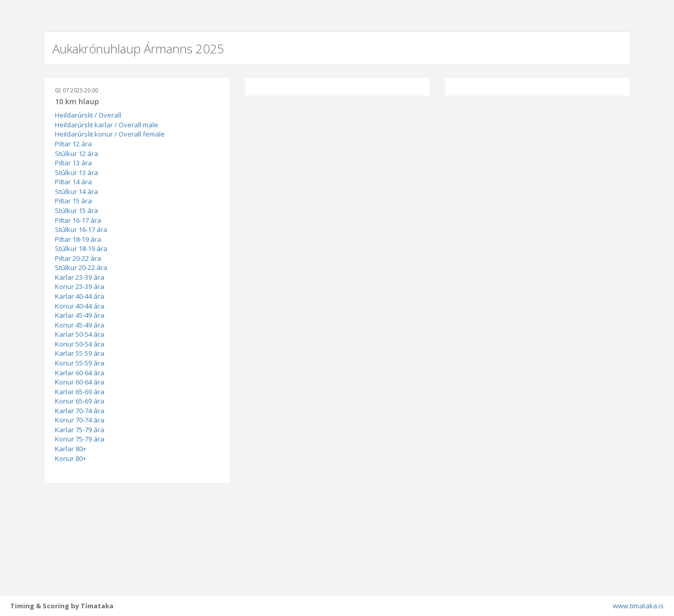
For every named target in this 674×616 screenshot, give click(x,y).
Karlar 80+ (71, 449)
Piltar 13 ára (73, 163)
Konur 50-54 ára (80, 344)
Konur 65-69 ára (80, 401)
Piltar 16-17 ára (78, 220)
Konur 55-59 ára (80, 363)
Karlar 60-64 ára (80, 373)
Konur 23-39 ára (80, 286)
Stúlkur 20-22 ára (81, 267)
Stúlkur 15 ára (76, 210)
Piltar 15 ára (73, 201)
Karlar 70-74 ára (80, 411)
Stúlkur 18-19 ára (81, 248)
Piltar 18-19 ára (78, 239)
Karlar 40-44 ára (80, 296)
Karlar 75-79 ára (80, 430)
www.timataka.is (638, 606)
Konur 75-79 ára (80, 439)
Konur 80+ (71, 458)
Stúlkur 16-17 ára (81, 229)
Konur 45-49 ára (80, 325)
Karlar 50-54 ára (80, 334)
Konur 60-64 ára (80, 382)
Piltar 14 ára (73, 182)
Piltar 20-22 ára (78, 258)
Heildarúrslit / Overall (88, 115)
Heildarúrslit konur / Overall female (110, 134)
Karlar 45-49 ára (80, 315)
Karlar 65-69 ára (80, 392)
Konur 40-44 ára (80, 306)
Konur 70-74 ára (80, 420)
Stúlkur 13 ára (76, 172)
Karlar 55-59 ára (80, 353)
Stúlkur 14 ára (76, 191)
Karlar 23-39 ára (80, 277)
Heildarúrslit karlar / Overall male (107, 125)
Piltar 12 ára (73, 144)
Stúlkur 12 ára (76, 153)
